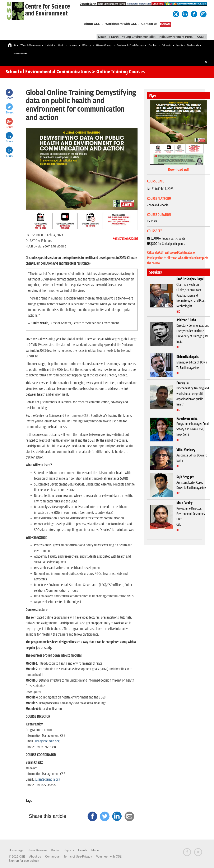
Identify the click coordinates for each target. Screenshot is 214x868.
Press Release (37, 850)
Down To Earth (108, 37)
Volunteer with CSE (109, 857)
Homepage (16, 850)
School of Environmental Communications (48, 72)
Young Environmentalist (139, 37)
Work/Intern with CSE (122, 24)
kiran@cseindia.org (47, 741)
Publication (20, 54)
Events (83, 850)
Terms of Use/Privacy (78, 857)
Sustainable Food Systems (132, 45)
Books (55, 850)
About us (35, 857)
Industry (75, 45)
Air (16, 45)
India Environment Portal (176, 37)
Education (168, 45)
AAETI (201, 37)
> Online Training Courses (118, 72)
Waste (62, 45)
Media (181, 45)
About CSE (94, 24)
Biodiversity (194, 45)
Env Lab (154, 45)
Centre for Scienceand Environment (48, 10)
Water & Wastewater (32, 45)
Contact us (149, 24)
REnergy (88, 45)
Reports (69, 850)
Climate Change (106, 45)
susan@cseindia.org (47, 780)
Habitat (51, 45)
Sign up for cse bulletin (24, 861)
